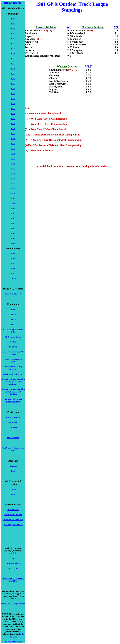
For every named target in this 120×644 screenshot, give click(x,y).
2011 (13, 203)
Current (13, 278)
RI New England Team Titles (13, 331)
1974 (13, 19)
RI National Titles (13, 337)
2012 (13, 208)
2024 (13, 268)
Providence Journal (13, 563)
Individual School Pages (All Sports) (13, 368)
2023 (13, 263)
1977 (13, 34)
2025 (13, 273)
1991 (13, 104)
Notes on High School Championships (13, 400)
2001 (13, 153)
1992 (13, 109)
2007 (13, 183)
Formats (13, 427)
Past (13, 471)
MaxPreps (13, 568)
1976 (13, 29)
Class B (13, 319)
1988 (13, 89)
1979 (13, 44)
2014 (13, 218)
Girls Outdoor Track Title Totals (13, 353)
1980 (13, 49)
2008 (13, 188)
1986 (13, 79)
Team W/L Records (13, 294)
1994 (13, 119)
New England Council (13, 525)
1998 (13, 139)
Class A (13, 314)
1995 (13, 124)
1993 (13, 114)
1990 (13, 99)
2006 (13, 178)
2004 (13, 168)
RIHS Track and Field (13, 520)
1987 (13, 84)
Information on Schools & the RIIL (13, 580)
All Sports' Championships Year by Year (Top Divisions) (13, 392)
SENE (13, 342)
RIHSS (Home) (13, 3)
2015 (13, 223)
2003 (13, 163)
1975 (13, 24)
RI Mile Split (13, 510)
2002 (13, 158)
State (13, 309)
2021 (13, 253)
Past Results (13, 422)
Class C (13, 324)
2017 (13, 233)
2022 (13, 258)
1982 (13, 59)
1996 (13, 129)
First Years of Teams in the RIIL (13, 449)
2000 (13, 148)
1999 (13, 144)
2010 (13, 198)
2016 (13, 228)
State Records (13, 438)
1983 (13, 64)
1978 (13, 39)
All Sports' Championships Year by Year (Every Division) (13, 382)
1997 (13, 134)
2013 (13, 213)
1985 (13, 74)
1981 (13, 54)
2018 (13, 238)
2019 (13, 243)
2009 (13, 193)
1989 (13, 94)
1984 (13, 69)
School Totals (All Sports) (13, 374)
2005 (13, 173)
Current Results (13, 417)
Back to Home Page (13, 641)
